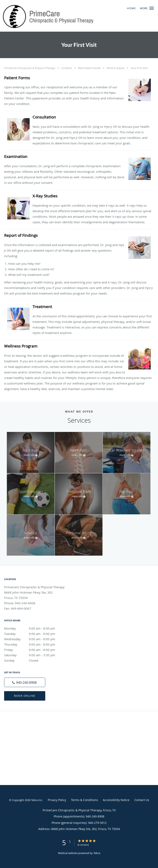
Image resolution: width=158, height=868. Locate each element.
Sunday (34, 660)
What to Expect (116, 68)
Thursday (34, 644)
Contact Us (142, 800)
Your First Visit (139, 68)
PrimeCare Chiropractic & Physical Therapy (30, 68)
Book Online (25, 696)
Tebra (97, 853)
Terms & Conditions (84, 800)
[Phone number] (25, 682)
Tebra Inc (37, 800)
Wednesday (34, 639)
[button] (152, 8)
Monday (34, 628)
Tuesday (34, 634)
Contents (67, 68)
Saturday (34, 655)
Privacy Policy (57, 800)
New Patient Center (90, 68)
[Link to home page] (66, 16)
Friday (34, 650)
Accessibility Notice (116, 800)
